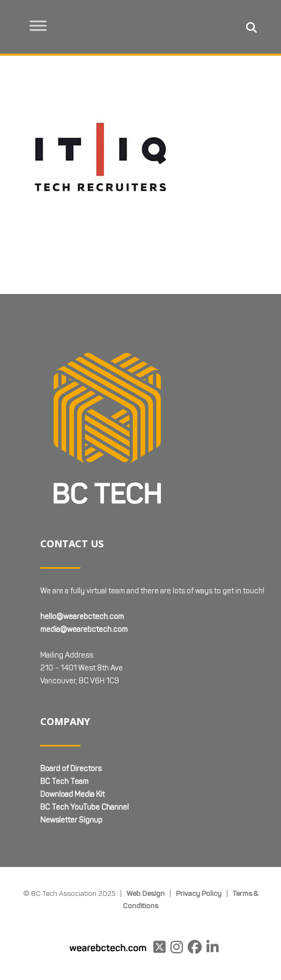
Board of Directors (71, 717)
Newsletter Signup (71, 768)
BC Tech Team (64, 730)
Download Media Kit (72, 742)
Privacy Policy (199, 842)
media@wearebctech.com (84, 578)
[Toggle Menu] (38, 25)
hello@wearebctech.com (82, 565)
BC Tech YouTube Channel (84, 755)
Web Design (146, 842)
